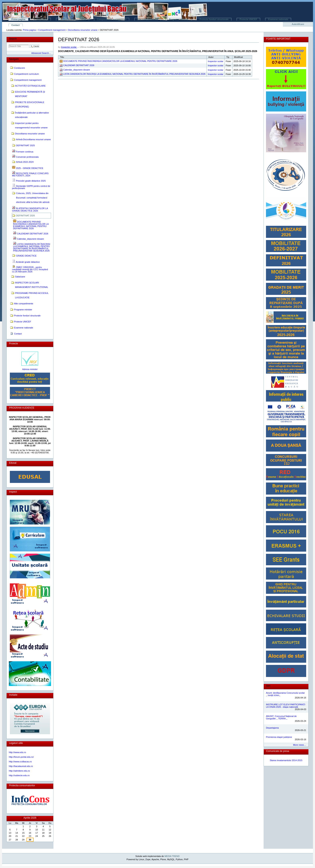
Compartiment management (112, 19)
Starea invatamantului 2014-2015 (286, 760)
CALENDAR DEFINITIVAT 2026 (79, 65)
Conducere (42, 19)
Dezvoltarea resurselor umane (83, 30)
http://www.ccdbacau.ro (20, 762)
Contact (16, 25)
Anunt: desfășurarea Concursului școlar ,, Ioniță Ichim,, (285, 694)
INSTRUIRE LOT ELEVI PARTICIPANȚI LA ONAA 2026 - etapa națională (286, 706)
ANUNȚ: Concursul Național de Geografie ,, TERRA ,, (281, 717)
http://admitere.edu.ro (19, 771)
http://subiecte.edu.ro (19, 775)
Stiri (268, 686)
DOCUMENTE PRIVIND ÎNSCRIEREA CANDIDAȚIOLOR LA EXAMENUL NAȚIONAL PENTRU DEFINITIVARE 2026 (120, 61)
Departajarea (272, 728)
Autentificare (298, 24)
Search (13, 39)
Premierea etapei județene (279, 737)
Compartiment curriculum (72, 19)
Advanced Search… (41, 53)
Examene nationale (278, 19)
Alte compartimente (148, 19)
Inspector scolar (69, 47)
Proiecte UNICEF (248, 19)
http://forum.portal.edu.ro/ (21, 757)
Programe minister (179, 19)
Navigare (14, 59)
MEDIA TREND (172, 856)
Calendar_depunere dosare (77, 70)
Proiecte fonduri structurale (214, 19)
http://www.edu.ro (17, 752)
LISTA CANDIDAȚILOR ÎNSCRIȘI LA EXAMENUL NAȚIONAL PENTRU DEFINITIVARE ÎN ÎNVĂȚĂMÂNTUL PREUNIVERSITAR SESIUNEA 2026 (134, 74)
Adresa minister (30, 369)
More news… (300, 745)
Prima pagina (18, 19)
